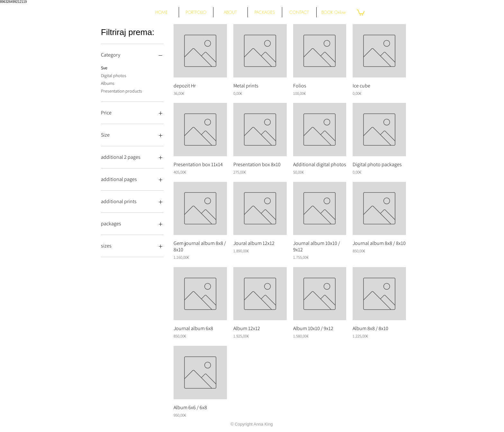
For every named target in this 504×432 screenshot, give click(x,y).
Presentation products (122, 91)
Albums (108, 83)
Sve (104, 67)
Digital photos (114, 75)
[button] (361, 12)
